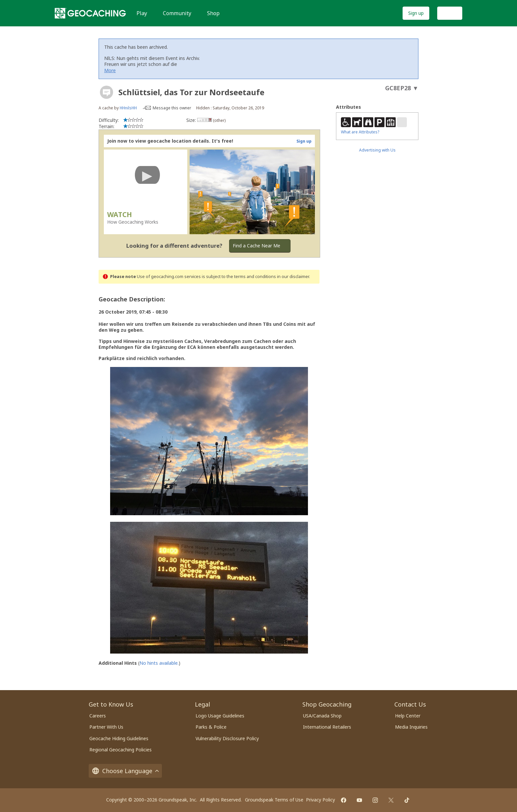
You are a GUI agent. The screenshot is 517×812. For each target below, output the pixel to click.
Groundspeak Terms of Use (274, 800)
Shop (213, 13)
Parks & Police (211, 727)
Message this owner (172, 108)
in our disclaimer (293, 277)
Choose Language (125, 771)
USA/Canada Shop (322, 716)
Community (177, 13)
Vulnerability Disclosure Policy (227, 738)
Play (142, 13)
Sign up (416, 13)
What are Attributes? (360, 132)
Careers (98, 716)
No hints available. (159, 663)
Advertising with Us (377, 150)
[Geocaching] (90, 13)
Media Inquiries (411, 727)
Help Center (408, 716)
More (110, 70)
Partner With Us (106, 727)
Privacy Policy (320, 800)
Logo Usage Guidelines (220, 716)
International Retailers (327, 727)
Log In (450, 13)
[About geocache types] (106, 92)
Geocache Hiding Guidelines (119, 738)
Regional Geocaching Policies (121, 750)
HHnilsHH (128, 108)
